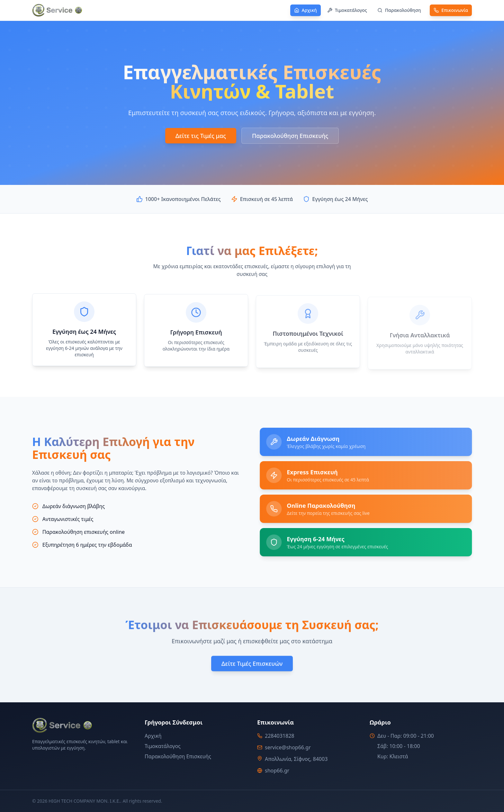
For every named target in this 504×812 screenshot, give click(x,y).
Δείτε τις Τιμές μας (201, 136)
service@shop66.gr (288, 747)
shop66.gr (277, 771)
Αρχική (153, 736)
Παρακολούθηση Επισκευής (290, 136)
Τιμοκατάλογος (163, 746)
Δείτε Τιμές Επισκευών (252, 665)
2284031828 (280, 736)
